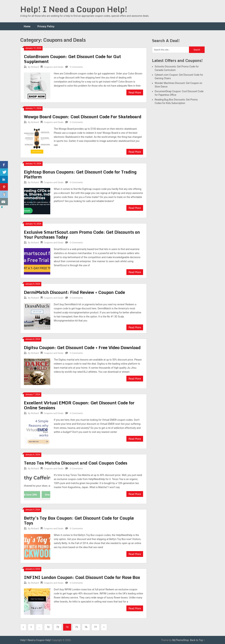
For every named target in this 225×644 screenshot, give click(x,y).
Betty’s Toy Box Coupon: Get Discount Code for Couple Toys (79, 520)
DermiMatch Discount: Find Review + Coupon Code (74, 292)
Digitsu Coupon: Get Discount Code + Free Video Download (82, 347)
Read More (135, 92)
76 (86, 627)
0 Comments (76, 67)
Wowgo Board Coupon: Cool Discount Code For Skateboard (83, 117)
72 (48, 627)
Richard (35, 67)
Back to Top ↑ (197, 640)
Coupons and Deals (54, 67)
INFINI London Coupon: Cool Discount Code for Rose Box (82, 577)
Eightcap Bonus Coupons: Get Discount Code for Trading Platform (80, 174)
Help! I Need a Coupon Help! (74, 9)
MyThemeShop (181, 640)
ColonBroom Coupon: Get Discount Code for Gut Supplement (72, 59)
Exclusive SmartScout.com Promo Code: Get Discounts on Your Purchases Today (82, 234)
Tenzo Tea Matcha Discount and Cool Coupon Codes (76, 463)
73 (58, 627)
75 (77, 627)
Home (27, 26)
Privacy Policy (46, 26)
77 (95, 627)
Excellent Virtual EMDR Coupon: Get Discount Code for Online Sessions (79, 405)
